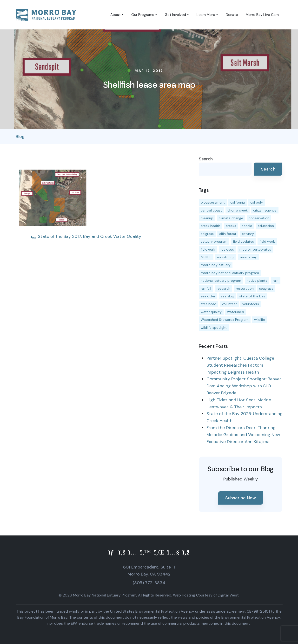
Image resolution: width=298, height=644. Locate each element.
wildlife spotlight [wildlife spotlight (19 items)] (214, 328)
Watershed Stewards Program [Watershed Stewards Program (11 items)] (225, 320)
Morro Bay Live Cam (262, 15)
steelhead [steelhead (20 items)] (209, 304)
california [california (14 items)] (238, 202)
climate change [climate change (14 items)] (231, 218)
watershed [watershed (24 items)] (236, 312)
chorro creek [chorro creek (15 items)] (238, 210)
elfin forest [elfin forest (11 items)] (228, 234)
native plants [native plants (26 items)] (257, 281)
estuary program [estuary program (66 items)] (214, 241)
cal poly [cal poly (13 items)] (257, 202)
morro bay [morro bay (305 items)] (248, 257)
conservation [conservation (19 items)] (259, 218)
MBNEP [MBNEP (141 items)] (206, 257)
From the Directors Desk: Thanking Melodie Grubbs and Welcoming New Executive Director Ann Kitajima (243, 435)
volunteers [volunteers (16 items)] (251, 304)
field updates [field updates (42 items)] (243, 241)
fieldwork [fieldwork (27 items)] (208, 249)
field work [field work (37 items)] (267, 241)
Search (206, 159)
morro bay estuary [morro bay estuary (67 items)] (216, 265)
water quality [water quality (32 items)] (211, 312)
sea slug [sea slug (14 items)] (227, 296)
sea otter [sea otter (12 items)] (208, 296)
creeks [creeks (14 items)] (231, 226)
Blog (20, 137)
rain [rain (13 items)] (276, 281)
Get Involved (175, 15)
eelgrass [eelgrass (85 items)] (207, 234)
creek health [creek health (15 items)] (210, 226)
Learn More (206, 15)
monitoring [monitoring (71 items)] (226, 257)
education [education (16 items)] (266, 226)
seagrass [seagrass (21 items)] (266, 288)
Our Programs (143, 15)
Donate (232, 15)
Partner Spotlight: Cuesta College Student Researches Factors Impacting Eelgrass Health (240, 365)
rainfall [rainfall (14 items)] (206, 288)
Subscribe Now (241, 498)
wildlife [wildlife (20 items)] (260, 320)
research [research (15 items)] (223, 288)
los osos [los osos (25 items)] (227, 249)
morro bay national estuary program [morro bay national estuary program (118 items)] (230, 273)
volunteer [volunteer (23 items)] (229, 304)
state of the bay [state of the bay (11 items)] (252, 296)
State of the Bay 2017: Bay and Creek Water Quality (86, 236)
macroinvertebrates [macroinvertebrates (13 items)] (255, 249)
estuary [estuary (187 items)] (248, 234)
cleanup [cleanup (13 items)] (207, 218)
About (116, 15)
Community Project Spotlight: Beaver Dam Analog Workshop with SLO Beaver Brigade (244, 386)
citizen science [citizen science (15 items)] (265, 210)
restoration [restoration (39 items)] (245, 288)
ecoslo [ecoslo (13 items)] (247, 226)
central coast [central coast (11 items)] (211, 210)
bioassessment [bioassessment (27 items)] (213, 202)
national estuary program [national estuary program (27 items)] (221, 281)
